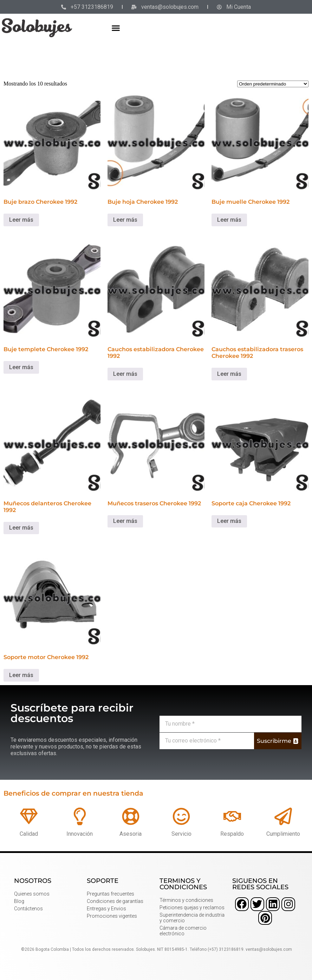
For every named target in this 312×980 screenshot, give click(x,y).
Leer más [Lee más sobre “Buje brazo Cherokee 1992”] (21, 220)
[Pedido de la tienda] (273, 84)
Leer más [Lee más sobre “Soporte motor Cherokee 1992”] (21, 675)
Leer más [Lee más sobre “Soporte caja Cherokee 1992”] (229, 521)
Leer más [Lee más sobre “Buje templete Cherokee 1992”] (21, 367)
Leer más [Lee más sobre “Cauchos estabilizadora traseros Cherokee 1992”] (229, 374)
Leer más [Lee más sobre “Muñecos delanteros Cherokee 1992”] (21, 528)
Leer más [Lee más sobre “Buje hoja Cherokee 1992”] (125, 220)
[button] (116, 28)
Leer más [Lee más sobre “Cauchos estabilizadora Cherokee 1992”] (125, 374)
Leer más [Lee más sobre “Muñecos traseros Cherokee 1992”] (125, 521)
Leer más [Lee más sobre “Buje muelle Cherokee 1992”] (229, 220)
